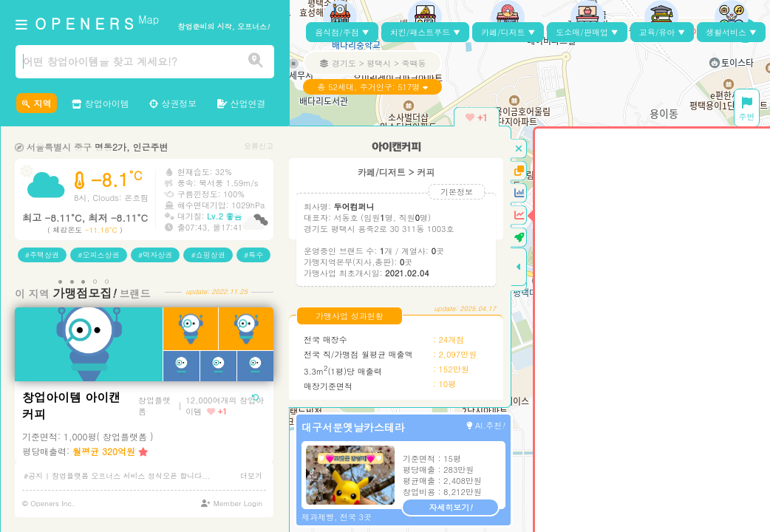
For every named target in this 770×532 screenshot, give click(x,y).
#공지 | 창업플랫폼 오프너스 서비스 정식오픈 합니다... (117, 476)
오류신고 (259, 146)
